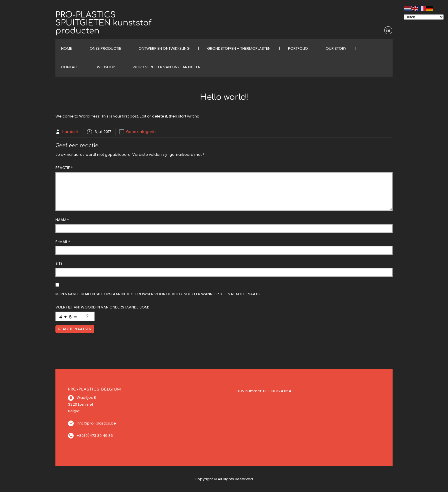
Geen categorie (141, 132)
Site (59, 263)
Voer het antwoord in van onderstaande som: (102, 307)
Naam (62, 220)
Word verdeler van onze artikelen (167, 67)
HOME (67, 48)
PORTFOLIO (298, 48)
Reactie (64, 168)
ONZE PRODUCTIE (105, 48)
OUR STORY (336, 48)
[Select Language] (424, 17)
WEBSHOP (106, 67)
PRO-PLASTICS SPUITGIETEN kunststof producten (103, 23)
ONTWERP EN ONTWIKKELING (164, 48)
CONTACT (70, 67)
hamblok (71, 132)
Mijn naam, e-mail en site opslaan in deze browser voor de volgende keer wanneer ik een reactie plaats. (158, 294)
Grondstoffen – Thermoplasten (239, 48)
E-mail (63, 242)
